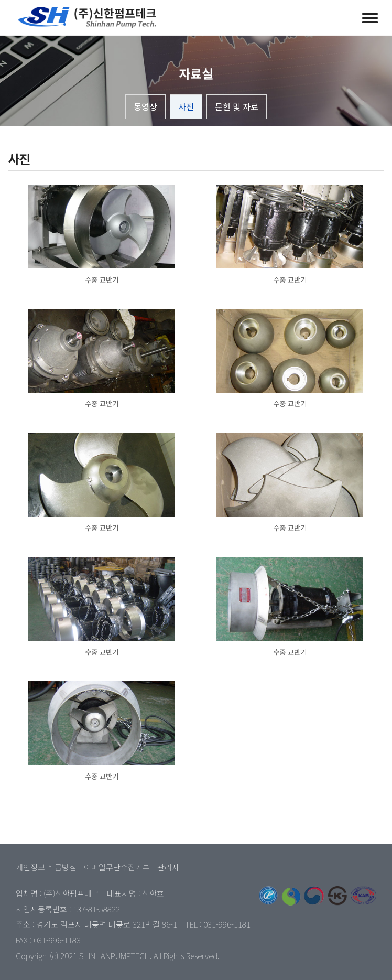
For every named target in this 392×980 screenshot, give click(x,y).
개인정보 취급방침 (46, 867)
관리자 (168, 867)
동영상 (145, 106)
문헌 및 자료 (237, 106)
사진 (186, 106)
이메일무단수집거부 (117, 867)
